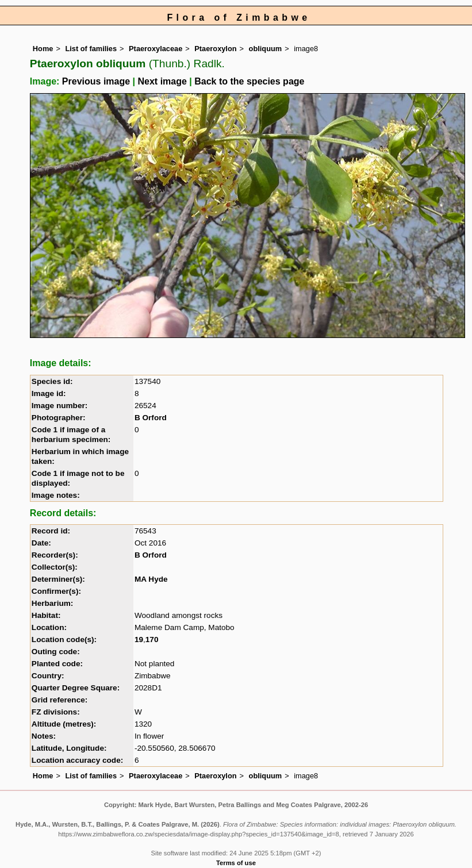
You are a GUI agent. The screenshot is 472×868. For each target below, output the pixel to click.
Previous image (96, 81)
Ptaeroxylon (215, 49)
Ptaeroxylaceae (156, 49)
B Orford (151, 418)
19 (139, 640)
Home (43, 49)
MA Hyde (151, 579)
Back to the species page (249, 81)
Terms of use (236, 863)
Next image (162, 81)
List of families (91, 49)
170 (152, 640)
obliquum (266, 49)
